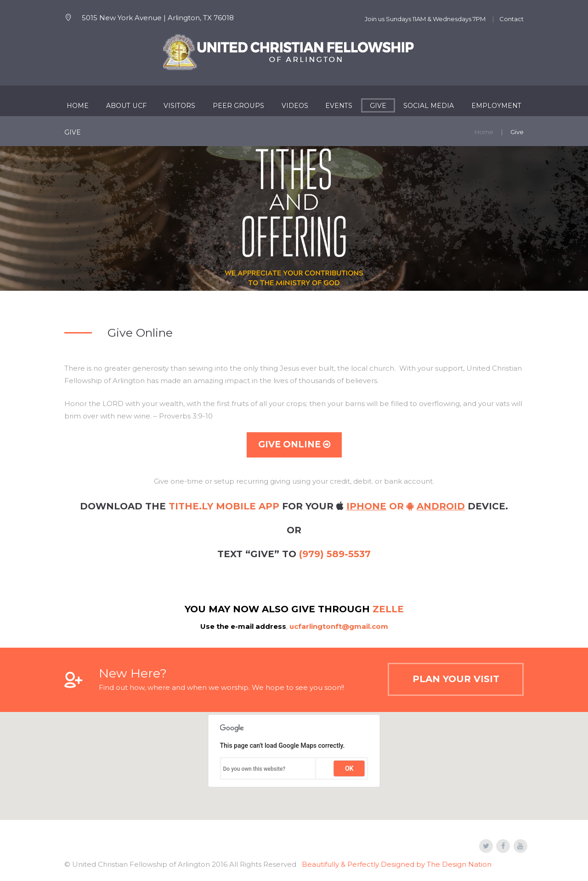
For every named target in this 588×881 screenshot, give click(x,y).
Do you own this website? (254, 769)
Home (78, 106)
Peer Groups (238, 106)
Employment (496, 106)
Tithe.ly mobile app (224, 506)
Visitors (179, 106)
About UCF (126, 106)
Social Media (429, 106)
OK (349, 768)
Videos (295, 106)
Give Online (294, 444)
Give (378, 106)
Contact (512, 19)
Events (339, 106)
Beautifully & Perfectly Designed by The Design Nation (397, 864)
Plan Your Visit (456, 679)
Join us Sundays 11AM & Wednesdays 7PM (425, 19)
